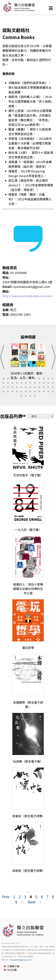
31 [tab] (30, 387)
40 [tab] (17, 392)
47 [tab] (48, 392)
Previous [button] (3, 357)
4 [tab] (17, 379)
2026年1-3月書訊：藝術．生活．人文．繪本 (28, 375)
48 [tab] (53, 392)
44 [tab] (35, 392)
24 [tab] (53, 383)
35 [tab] (48, 387)
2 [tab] (8, 379)
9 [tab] (39, 379)
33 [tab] (39, 387)
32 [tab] (35, 387)
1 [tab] (3, 379)
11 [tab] (48, 379)
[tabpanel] (28, 364)
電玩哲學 (28, 648)
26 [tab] (8, 387)
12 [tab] (53, 379)
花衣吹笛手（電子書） (28, 475)
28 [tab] (17, 387)
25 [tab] (3, 387)
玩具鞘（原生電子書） (28, 761)
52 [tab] (35, 396)
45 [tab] (39, 392)
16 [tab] (17, 383)
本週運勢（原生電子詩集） (28, 705)
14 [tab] (8, 383)
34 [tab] (44, 387)
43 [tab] (30, 392)
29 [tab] (21, 387)
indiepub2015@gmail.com (21, 960)
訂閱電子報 (13, 966)
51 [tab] (30, 396)
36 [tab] (53, 387)
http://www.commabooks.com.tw (27, 296)
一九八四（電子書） (28, 530)
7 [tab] (30, 379)
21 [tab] (39, 383)
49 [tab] (21, 396)
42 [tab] (26, 392)
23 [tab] (48, 383)
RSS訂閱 (12, 970)
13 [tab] (3, 383)
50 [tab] (26, 396)
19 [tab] (30, 383)
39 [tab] (12, 392)
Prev (6, 897)
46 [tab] (44, 392)
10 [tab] (44, 379)
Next (32, 902)
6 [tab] (26, 379)
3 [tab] (12, 379)
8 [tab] (35, 379)
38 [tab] (8, 392)
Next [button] (53, 357)
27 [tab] (12, 387)
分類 (23, 416)
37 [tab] (3, 392)
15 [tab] (12, 383)
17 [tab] (21, 383)
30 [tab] (26, 387)
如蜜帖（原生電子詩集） (29, 816)
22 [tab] (44, 383)
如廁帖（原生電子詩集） (29, 871)
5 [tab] (21, 379)
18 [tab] (26, 383)
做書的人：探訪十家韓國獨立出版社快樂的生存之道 (28, 589)
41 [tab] (21, 392)
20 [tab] (35, 383)
